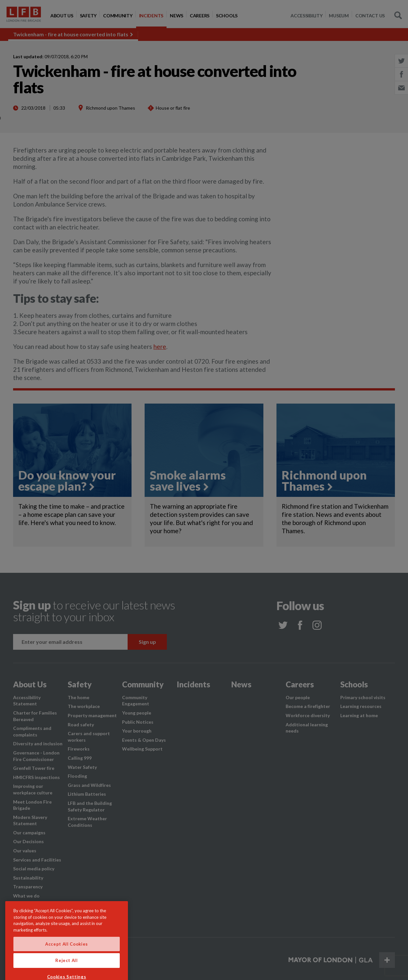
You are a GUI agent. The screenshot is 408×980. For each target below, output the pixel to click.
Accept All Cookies (67, 958)
